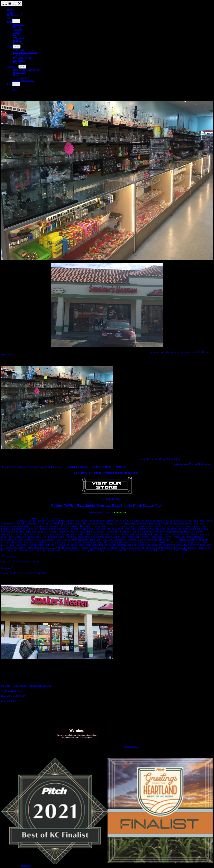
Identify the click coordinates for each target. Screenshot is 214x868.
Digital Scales (20, 72)
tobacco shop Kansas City (13, 537)
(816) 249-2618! (112, 499)
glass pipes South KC (180, 542)
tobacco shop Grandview (197, 534)
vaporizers (6, 539)
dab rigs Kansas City (31, 523)
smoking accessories (121, 531)
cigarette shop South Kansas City (172, 521)
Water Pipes (19, 24)
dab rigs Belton (205, 521)
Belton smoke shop (188, 539)
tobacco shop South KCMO (174, 550)
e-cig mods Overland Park (24, 526)
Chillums (17, 30)
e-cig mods (164, 523)
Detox (16, 75)
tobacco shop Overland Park (90, 537)
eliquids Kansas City (58, 529)
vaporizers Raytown (137, 539)
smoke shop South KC (69, 547)
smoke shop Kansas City (137, 529)
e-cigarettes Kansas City (103, 526)
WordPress (26, 865)
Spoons (17, 32)
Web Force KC (132, 747)
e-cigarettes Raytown (174, 526)
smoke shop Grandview (113, 529)
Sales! (10, 12)
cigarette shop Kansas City (118, 521)
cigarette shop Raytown (143, 521)
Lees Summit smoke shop (104, 545)
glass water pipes (18, 545)
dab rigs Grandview (10, 523)
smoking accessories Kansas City (179, 531)
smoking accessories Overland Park (73, 534)
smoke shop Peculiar (26, 531)
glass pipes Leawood (57, 542)
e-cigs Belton (192, 526)
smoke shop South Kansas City (95, 531)
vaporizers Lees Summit (90, 539)
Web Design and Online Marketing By (107, 512)
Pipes (10, 21)
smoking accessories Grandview (147, 531)
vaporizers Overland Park (114, 539)
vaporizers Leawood (67, 539)
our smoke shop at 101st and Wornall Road (160, 459)
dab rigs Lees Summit (70, 523)
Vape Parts (18, 63)
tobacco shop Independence (159, 547)
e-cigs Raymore (17, 529)
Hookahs (17, 40)
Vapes (10, 47)
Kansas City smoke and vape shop (44, 518)
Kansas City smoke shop (62, 545)
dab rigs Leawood (50, 523)
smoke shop (75, 529)
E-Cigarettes (19, 60)
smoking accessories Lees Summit (39, 534)
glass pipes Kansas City (35, 542)
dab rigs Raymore (131, 523)
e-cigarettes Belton (58, 526)
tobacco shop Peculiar (115, 537)
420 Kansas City (24, 521)
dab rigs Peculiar (113, 523)
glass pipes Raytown (129, 542)
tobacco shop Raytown (161, 537)
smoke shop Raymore (47, 531)
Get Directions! (14, 15)
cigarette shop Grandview (93, 521)
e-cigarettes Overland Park (150, 526)
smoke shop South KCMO (93, 547)
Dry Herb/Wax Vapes (23, 58)
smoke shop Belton (91, 529)
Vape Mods (18, 50)
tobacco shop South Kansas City (188, 537)
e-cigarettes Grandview (80, 526)
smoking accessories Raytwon (136, 534)
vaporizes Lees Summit (159, 539)
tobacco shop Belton (175, 534)
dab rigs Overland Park (93, 523)
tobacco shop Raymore (138, 537)
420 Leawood (39, 521)
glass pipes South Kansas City (154, 542)
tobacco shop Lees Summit (63, 537)
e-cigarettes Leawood (126, 526)
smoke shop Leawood (160, 529)
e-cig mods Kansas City (181, 523)
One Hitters (19, 38)
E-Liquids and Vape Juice (25, 52)
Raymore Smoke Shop (128, 545)
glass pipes (203, 539)
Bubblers (17, 35)
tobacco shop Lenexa (66, 550)
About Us (18, 87)
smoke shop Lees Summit (184, 529)
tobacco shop (157, 534)
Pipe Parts (18, 43)
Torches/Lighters (21, 78)
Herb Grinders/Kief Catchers (27, 70)
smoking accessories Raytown (106, 534)
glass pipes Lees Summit (80, 542)
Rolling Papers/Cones (23, 81)
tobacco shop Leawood (38, 537)
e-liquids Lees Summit (37, 529)
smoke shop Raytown (69, 531)
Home (10, 10)
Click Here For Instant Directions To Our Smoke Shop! (107, 473)
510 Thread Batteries (23, 55)
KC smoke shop (83, 545)
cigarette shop (73, 521)
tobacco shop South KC (148, 550)
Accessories (13, 67)
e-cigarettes (43, 526)
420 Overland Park (56, 521)
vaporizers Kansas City (45, 539)
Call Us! (11, 18)
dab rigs (192, 521)
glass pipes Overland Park (105, 542)
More (10, 84)
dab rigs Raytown (149, 523)
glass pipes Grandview (12, 542)
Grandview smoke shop (38, 545)
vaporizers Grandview (23, 539)
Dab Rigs (18, 27)
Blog (15, 90)
